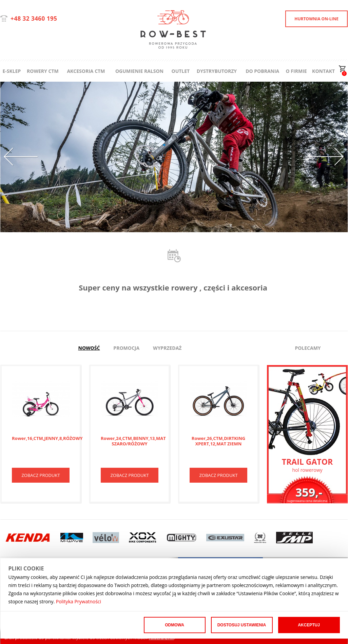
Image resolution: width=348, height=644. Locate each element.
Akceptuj (309, 625)
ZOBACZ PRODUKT (41, 475)
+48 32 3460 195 (34, 18)
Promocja (126, 348)
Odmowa (175, 625)
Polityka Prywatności (79, 601)
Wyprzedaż (167, 348)
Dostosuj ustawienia (242, 625)
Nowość (89, 348)
